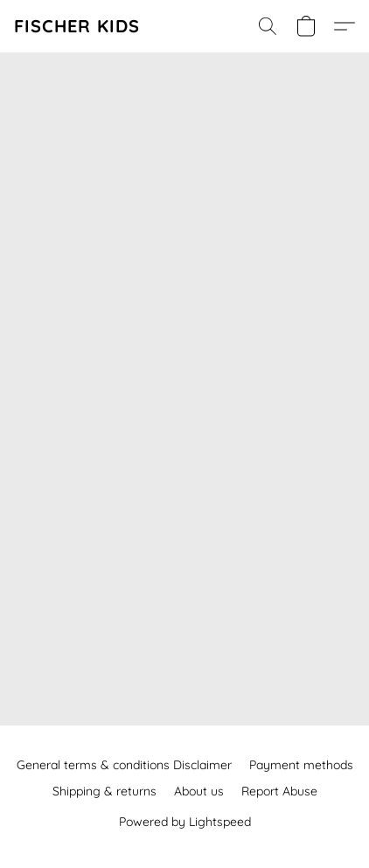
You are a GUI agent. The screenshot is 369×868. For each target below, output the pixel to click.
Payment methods (301, 765)
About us (199, 791)
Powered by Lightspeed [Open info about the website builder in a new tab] (185, 822)
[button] (77, 26)
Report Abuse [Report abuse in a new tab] (279, 791)
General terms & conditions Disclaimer (124, 765)
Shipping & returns (104, 791)
